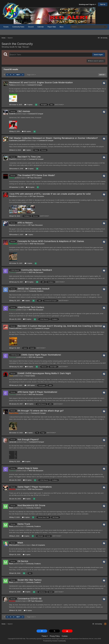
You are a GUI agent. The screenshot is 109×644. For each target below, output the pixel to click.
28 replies (30, 187)
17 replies (29, 105)
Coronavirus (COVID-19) (30, 599)
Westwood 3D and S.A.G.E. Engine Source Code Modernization (41, 82)
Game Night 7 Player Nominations (35, 487)
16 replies (29, 367)
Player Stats (52, 27)
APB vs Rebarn (25, 223)
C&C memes (24, 111)
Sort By (102, 75)
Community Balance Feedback (37, 270)
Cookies (65, 636)
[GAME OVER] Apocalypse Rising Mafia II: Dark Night (44, 373)
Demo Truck (24, 524)
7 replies (29, 235)
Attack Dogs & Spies (28, 468)
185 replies (27, 131)
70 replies (29, 282)
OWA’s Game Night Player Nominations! (41, 355)
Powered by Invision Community (55, 641)
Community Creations (36, 291)
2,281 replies (30, 385)
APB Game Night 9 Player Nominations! (37, 392)
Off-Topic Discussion (34, 178)
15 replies (27, 319)
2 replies (27, 150)
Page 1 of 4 (31, 75)
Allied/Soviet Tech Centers (31, 307)
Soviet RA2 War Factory (30, 580)
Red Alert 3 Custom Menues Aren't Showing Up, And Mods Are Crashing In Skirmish (60, 326)
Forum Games (30, 376)
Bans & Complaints (39, 545)
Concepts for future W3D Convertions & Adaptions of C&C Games (51, 241)
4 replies (26, 536)
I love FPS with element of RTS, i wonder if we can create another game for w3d (50, 194)
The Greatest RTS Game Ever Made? (36, 175)
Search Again (98, 55)
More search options (96, 61)
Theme (45, 636)
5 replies (28, 263)
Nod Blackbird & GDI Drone (31, 505)
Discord (31, 27)
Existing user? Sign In (87, 4)
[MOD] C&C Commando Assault (33, 289)
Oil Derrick (23, 561)
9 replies (27, 499)
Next (18, 75)
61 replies (28, 610)
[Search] (81, 27)
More (62, 27)
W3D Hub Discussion (37, 244)
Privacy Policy (55, 636)
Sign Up (103, 4)
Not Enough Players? (28, 439)
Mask (20, 543)
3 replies (26, 517)
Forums (6, 27)
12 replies (30, 169)
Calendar (41, 27)
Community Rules (18, 27)
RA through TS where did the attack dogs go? (41, 411)
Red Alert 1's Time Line (29, 157)
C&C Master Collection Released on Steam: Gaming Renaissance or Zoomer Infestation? (53, 138)
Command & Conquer (35, 85)
